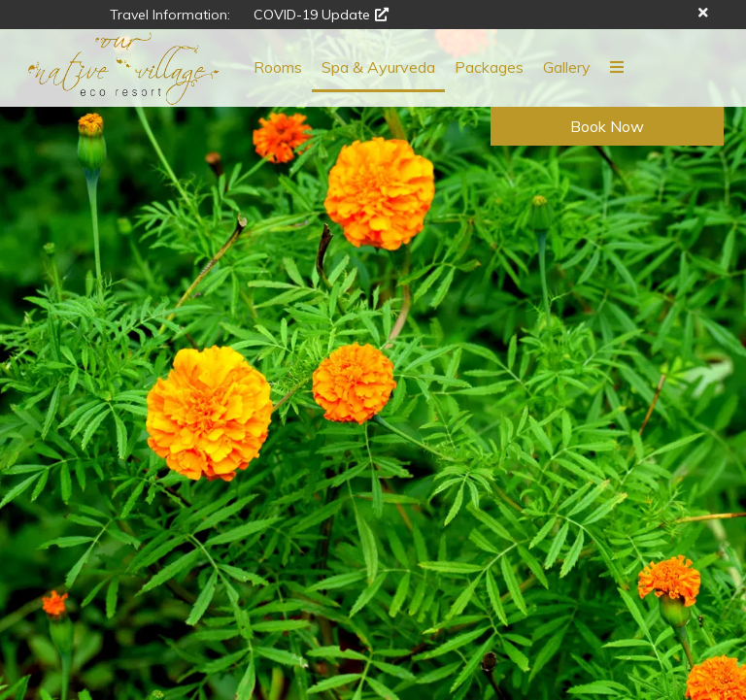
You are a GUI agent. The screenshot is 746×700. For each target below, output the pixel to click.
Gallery (567, 67)
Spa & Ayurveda (378, 67)
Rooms (278, 67)
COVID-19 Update (321, 15)
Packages (489, 67)
